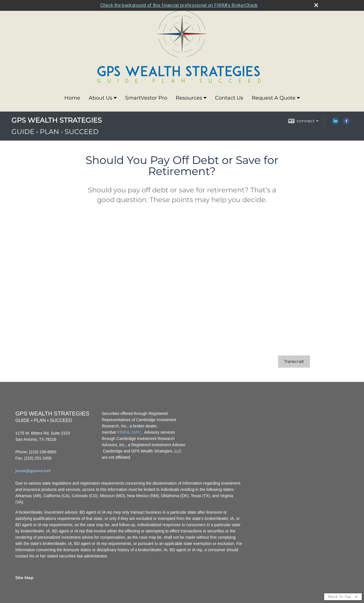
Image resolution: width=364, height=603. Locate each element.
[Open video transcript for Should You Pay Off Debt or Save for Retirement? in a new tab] (294, 362)
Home (72, 98)
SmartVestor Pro (146, 98)
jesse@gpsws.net (33, 471)
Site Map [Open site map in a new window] (24, 578)
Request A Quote (274, 98)
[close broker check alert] (316, 5)
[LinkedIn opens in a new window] (335, 123)
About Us (101, 98)
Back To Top (343, 597)
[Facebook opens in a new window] (346, 123)
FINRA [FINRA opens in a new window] (123, 432)
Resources (189, 98)
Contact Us (229, 98)
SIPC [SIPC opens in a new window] (136, 432)
